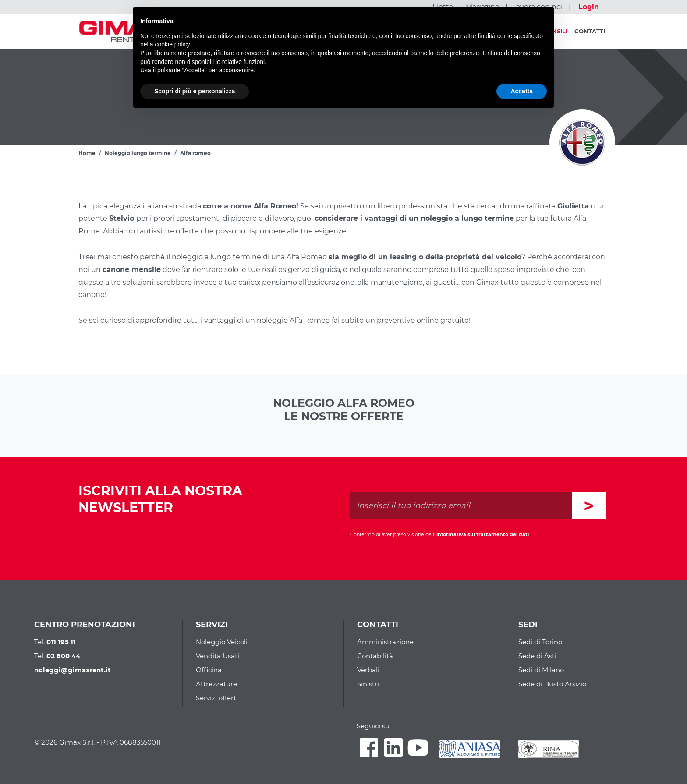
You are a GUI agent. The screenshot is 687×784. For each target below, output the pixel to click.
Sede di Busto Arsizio (552, 684)
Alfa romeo (195, 153)
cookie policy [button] (172, 44)
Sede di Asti (537, 656)
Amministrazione (385, 642)
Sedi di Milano (541, 670)
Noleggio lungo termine (138, 153)
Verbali (368, 670)
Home (87, 153)
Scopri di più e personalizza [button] (195, 91)
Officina (209, 670)
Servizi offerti (217, 698)
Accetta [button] (522, 91)
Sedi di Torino (540, 642)
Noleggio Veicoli (222, 642)
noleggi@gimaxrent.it (73, 670)
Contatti (590, 31)
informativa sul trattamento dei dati (483, 534)
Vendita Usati (218, 656)
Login (589, 7)
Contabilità (375, 656)
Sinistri (368, 684)
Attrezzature (216, 684)
